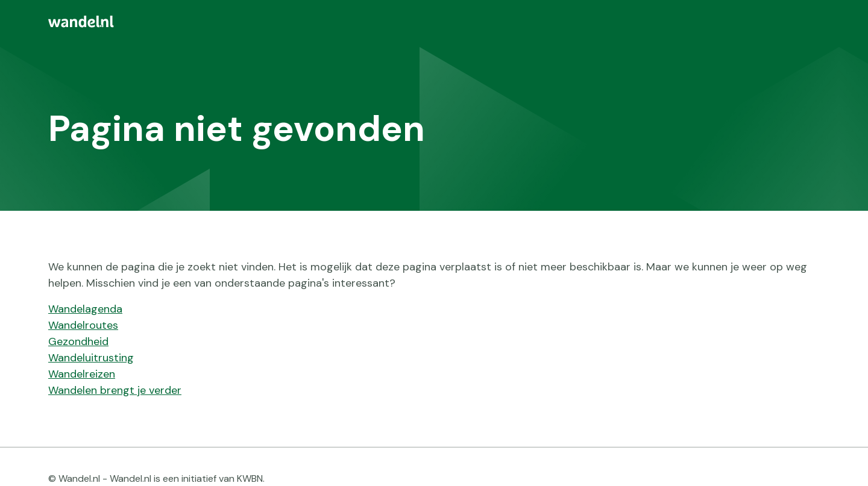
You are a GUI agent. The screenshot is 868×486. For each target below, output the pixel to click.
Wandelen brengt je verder (115, 390)
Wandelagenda (85, 309)
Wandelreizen (82, 374)
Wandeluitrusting (91, 358)
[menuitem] (434, 22)
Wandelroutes (83, 325)
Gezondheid (78, 341)
